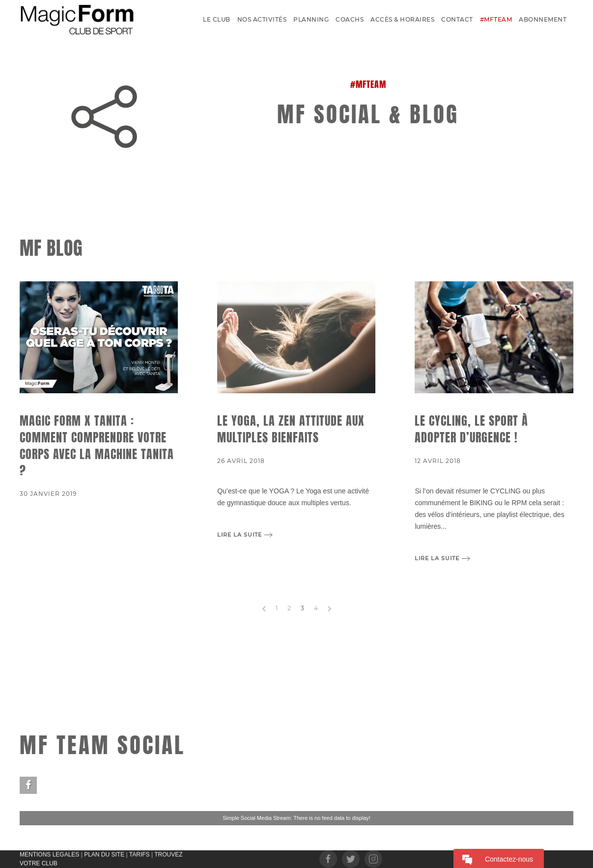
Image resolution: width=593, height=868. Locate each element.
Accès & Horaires (402, 19)
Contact (457, 19)
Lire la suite (240, 535)
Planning (311, 19)
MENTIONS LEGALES (49, 854)
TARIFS (140, 854)
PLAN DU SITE (104, 854)
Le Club (217, 19)
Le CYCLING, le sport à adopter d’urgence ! (471, 429)
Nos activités (262, 19)
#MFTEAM (496, 19)
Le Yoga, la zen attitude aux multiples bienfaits (291, 429)
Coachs (350, 19)
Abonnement (543, 19)
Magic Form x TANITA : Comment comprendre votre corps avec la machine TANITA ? (97, 446)
